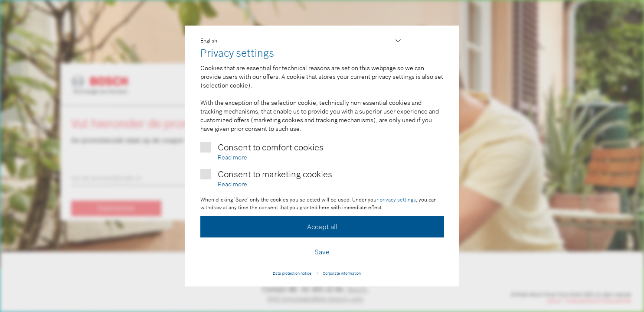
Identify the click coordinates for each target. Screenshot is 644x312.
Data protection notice (292, 273)
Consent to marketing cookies (275, 174)
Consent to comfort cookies (271, 147)
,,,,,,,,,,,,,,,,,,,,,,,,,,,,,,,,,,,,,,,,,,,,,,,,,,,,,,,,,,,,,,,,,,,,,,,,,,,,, (301, 41)
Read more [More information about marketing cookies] (232, 184)
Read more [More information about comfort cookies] (232, 157)
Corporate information (342, 273)
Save (322, 252)
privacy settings (398, 200)
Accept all (322, 227)
